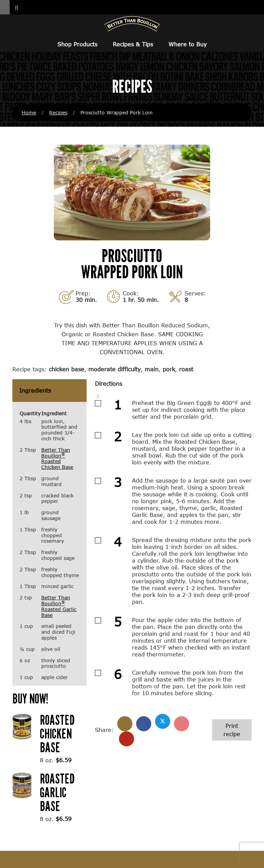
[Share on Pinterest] (181, 724)
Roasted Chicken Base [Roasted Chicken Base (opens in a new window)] (57, 733)
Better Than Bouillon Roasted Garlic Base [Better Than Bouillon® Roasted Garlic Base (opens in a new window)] (59, 606)
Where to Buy (188, 44)
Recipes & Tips (133, 44)
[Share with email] (126, 739)
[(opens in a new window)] (22, 726)
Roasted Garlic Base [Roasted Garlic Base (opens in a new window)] (57, 792)
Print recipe (232, 730)
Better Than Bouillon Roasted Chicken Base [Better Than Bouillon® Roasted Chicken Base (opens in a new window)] (57, 458)
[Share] (125, 724)
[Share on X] (163, 721)
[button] (5, 7)
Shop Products (77, 44)
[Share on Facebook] (144, 724)
